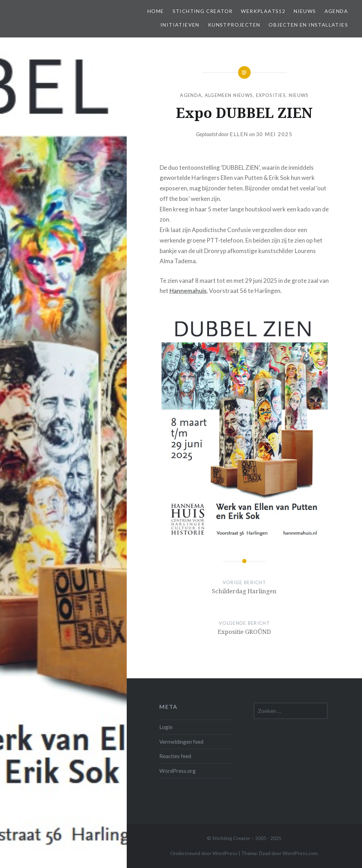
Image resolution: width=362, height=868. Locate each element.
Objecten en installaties (308, 25)
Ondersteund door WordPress (204, 853)
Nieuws (305, 11)
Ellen (239, 134)
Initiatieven (180, 25)
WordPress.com (300, 853)
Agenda (336, 11)
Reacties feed (175, 756)
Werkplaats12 (263, 11)
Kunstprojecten (234, 25)
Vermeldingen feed (181, 742)
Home (156, 11)
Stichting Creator (203, 11)
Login (166, 727)
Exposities (271, 95)
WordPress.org (177, 771)
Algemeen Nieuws (229, 95)
